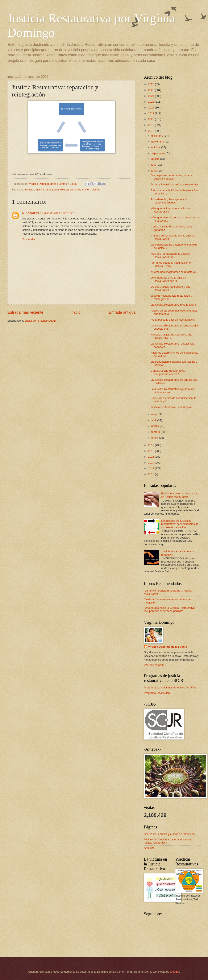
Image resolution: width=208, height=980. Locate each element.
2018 (151, 131)
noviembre (158, 142)
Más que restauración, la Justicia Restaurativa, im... (170, 255)
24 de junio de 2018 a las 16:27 (55, 213)
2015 (151, 457)
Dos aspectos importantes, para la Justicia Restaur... (171, 177)
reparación (84, 190)
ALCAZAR (28, 213)
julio (154, 165)
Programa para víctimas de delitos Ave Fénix (171, 687)
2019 (151, 125)
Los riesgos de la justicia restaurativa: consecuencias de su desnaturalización (180, 524)
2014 (151, 463)
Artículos (149, 848)
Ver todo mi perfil (154, 665)
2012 (151, 474)
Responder (28, 239)
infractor (29, 190)
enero (155, 438)
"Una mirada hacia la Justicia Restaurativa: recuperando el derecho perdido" (170, 609)
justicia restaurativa (47, 190)
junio (155, 171)
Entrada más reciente (25, 312)
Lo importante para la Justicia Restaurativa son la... (168, 279)
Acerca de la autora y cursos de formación (169, 834)
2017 (151, 445)
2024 (151, 96)
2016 (151, 451)
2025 (151, 90)
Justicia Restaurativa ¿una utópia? (171, 407)
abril (154, 420)
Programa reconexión (157, 693)
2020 (151, 119)
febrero (156, 432)
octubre (156, 147)
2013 (151, 468)
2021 (151, 113)
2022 (151, 108)
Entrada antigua (122, 312)
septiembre (158, 153)
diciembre (157, 136)
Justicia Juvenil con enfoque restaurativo (175, 184)
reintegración (68, 190)
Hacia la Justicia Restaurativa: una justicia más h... (171, 336)
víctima (96, 190)
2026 (151, 84)
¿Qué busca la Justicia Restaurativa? (173, 320)
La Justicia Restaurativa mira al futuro (173, 305)
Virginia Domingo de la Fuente (168, 647)
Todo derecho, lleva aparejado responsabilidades (169, 201)
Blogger (175, 972)
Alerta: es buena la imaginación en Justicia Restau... (171, 264)
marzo (155, 426)
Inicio (76, 312)
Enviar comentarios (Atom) (41, 321)
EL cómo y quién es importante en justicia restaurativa (180, 495)
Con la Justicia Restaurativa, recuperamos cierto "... (168, 372)
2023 (151, 102)
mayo (155, 414)
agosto (156, 159)
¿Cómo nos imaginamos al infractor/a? (174, 272)
